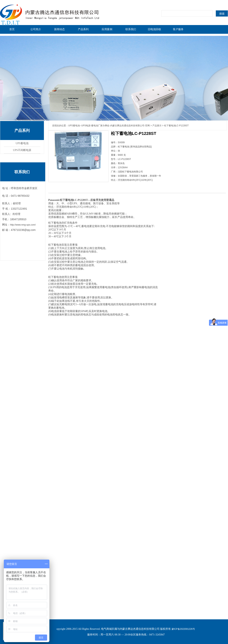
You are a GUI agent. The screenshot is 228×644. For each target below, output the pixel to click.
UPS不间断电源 (22, 150)
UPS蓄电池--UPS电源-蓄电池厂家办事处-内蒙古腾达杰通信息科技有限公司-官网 (109, 126)
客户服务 (178, 29)
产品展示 (157, 126)
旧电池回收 (154, 29)
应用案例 (107, 29)
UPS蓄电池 (22, 143)
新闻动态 (59, 29)
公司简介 (36, 29)
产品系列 (83, 29)
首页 (12, 29)
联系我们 (131, 29)
